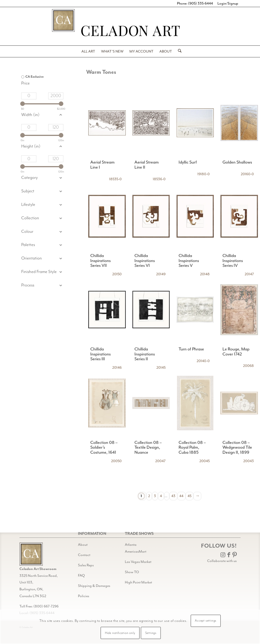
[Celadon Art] (130, 32)
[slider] (22, 104)
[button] (42, 191)
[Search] (178, 51)
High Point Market (138, 582)
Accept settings (206, 621)
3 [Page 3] (155, 496)
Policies (84, 596)
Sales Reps (86, 565)
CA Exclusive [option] (35, 77)
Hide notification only (120, 633)
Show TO (132, 572)
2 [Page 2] (149, 496)
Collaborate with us (222, 561)
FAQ (81, 575)
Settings (151, 633)
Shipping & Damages (94, 586)
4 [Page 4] (161, 496)
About (83, 545)
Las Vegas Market (138, 562)
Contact (84, 555)
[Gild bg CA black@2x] (31, 554)
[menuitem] (88, 51)
